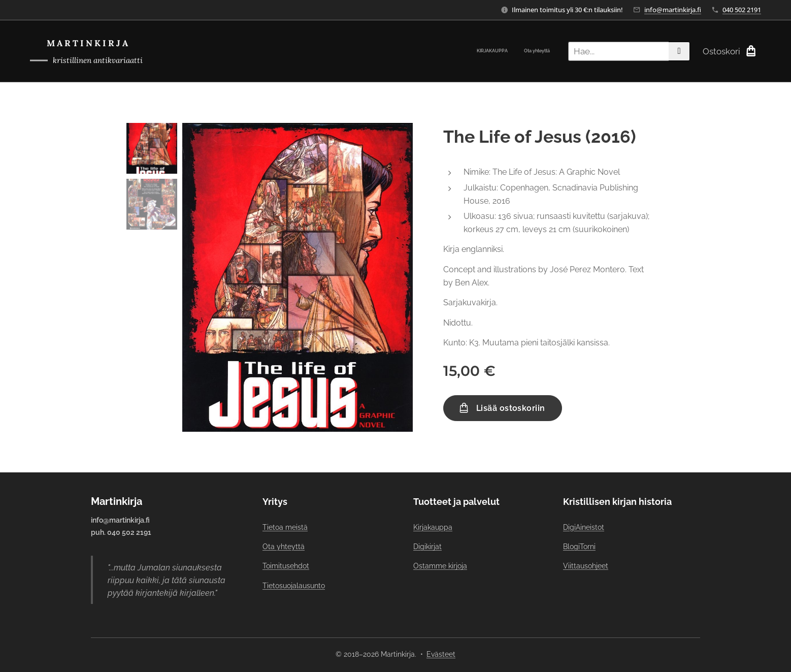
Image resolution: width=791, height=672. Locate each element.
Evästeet (441, 654)
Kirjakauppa (433, 527)
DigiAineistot (584, 527)
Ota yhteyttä (284, 547)
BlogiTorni (579, 547)
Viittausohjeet (586, 566)
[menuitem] (536, 51)
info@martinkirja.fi (673, 10)
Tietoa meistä (285, 527)
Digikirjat (427, 547)
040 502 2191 (742, 10)
